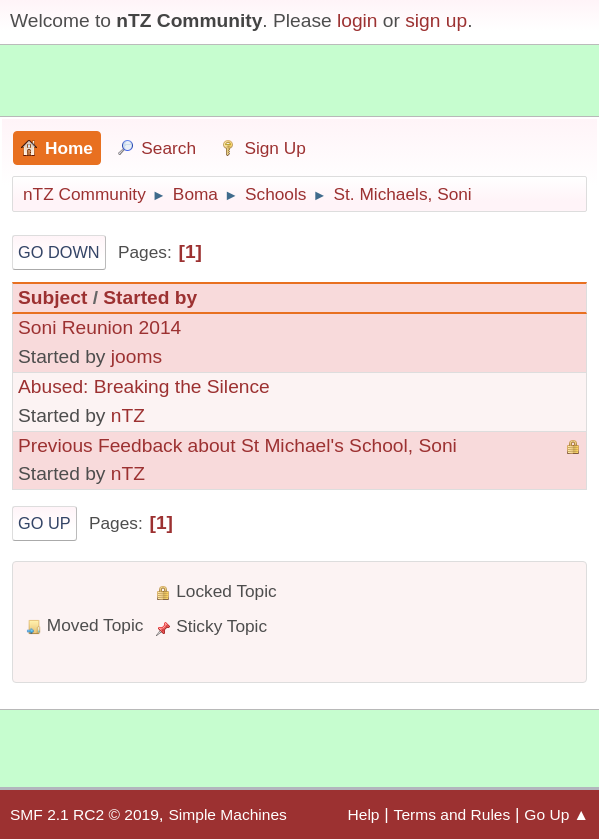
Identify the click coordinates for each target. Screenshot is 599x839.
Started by (150, 297)
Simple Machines (227, 814)
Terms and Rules (452, 814)
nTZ (128, 415)
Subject (52, 297)
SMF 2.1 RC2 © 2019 (84, 814)
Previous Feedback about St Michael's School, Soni (237, 445)
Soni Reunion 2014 (99, 327)
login (357, 20)
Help (364, 814)
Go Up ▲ (556, 814)
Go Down (59, 252)
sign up (436, 20)
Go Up (44, 523)
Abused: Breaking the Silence (144, 386)
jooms (136, 356)
